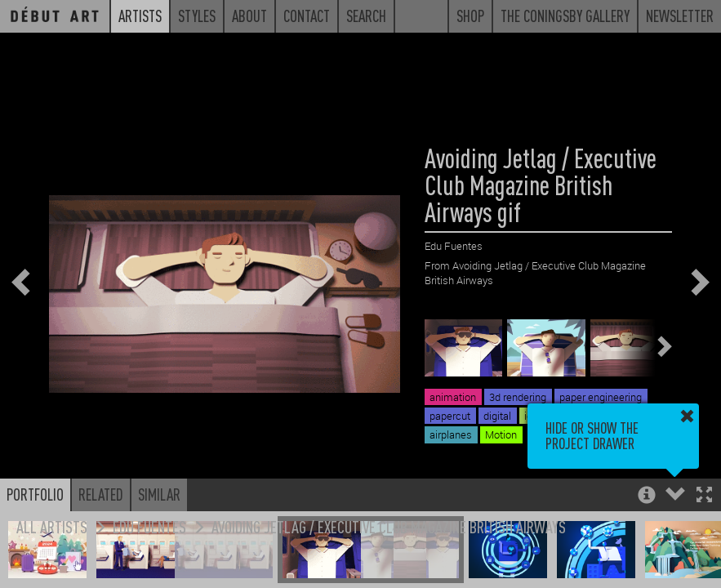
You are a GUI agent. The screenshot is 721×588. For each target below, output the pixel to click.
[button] (704, 496)
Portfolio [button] (35, 494)
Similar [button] (159, 494)
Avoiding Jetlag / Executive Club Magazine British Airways (389, 526)
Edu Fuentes (149, 526)
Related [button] (101, 494)
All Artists (52, 526)
